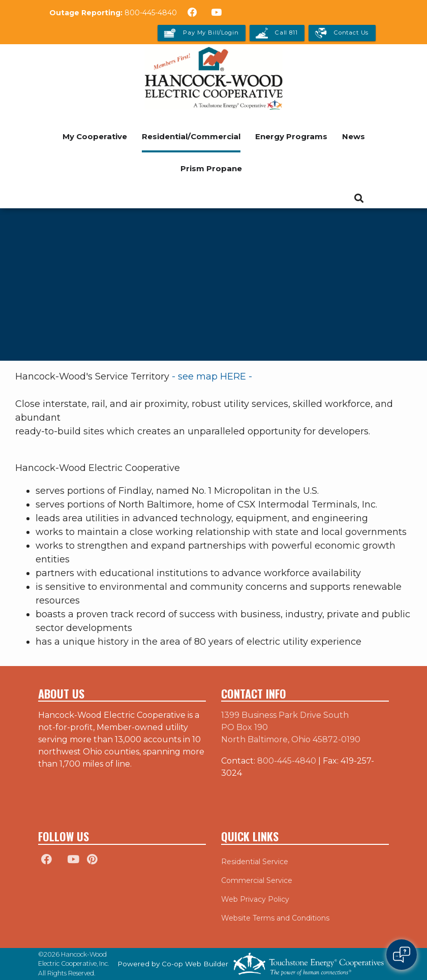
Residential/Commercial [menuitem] (191, 136)
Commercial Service (257, 880)
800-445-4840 (151, 13)
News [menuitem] (354, 136)
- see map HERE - (213, 376)
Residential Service (255, 862)
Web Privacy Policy (255, 899)
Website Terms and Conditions (275, 918)
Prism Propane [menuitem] (211, 168)
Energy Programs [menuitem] (291, 136)
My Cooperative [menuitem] (95, 136)
